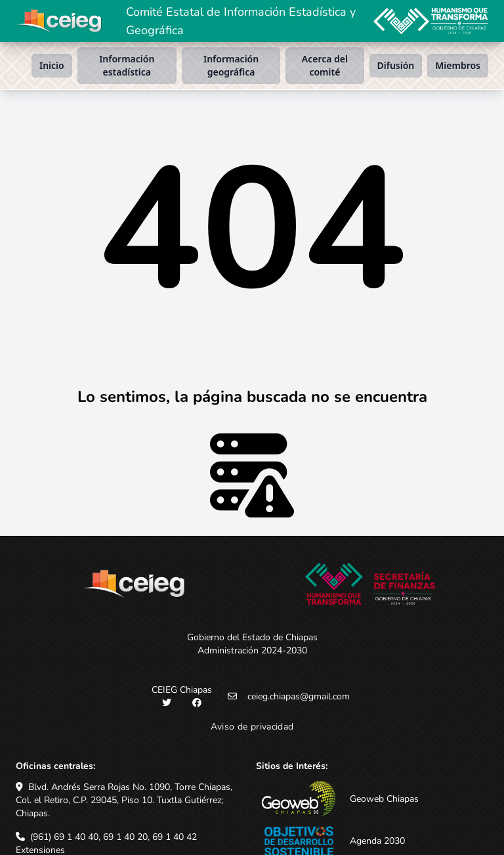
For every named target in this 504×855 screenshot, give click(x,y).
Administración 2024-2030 (252, 650)
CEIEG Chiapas (182, 690)
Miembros (458, 65)
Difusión (396, 65)
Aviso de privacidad (252, 727)
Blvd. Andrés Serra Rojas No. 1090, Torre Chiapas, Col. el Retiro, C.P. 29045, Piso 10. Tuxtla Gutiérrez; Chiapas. (124, 800)
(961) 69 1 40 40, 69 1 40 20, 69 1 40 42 (114, 837)
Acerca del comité (325, 65)
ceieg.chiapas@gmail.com (299, 696)
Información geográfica (231, 65)
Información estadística (127, 65)
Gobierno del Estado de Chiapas (252, 637)
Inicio (52, 65)
